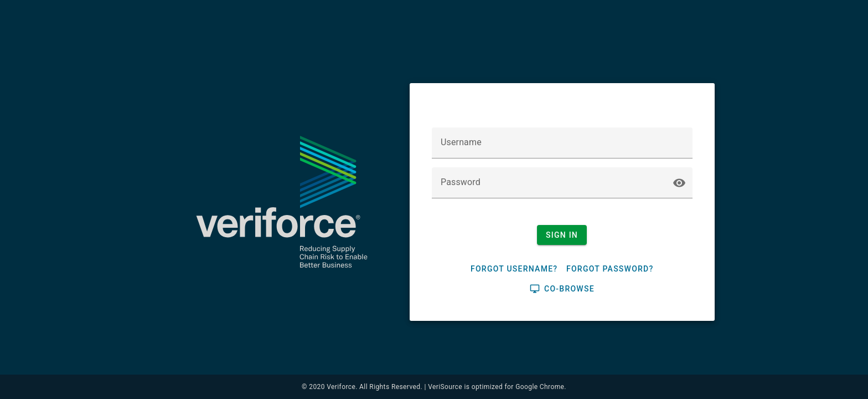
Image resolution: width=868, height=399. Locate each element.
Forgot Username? (514, 269)
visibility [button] (679, 183)
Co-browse (562, 289)
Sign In (562, 235)
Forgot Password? (610, 269)
